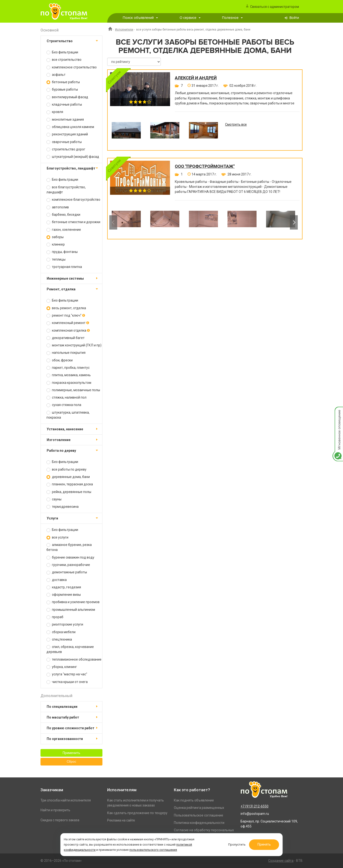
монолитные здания (65, 120)
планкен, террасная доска (70, 484)
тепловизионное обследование (74, 660)
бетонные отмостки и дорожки (73, 222)
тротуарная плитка (64, 267)
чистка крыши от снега (67, 682)
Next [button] (294, 222)
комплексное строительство (72, 67)
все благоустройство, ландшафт (66, 190)
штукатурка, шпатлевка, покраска (68, 415)
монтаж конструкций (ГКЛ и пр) (74, 345)
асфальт (56, 75)
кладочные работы (64, 105)
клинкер (56, 244)
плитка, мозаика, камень (69, 375)
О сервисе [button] (190, 18)
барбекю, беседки (63, 215)
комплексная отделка (68, 331)
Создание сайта (281, 861)
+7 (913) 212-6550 (255, 806)
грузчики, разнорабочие (68, 565)
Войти (294, 18)
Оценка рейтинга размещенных (199, 808)
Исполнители (124, 30)
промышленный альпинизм (71, 610)
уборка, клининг (62, 667)
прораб (55, 617)
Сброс (71, 762)
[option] (126, 134)
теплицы (56, 259)
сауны (54, 499)
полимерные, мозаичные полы (73, 390)
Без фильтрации (62, 52)
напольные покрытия (66, 353)
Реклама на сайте (121, 820)
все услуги (57, 537)
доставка (57, 580)
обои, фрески (60, 360)
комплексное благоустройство (73, 200)
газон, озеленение (64, 230)
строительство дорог (66, 149)
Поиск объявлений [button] (140, 18)
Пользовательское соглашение (199, 815)
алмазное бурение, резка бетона (69, 547)
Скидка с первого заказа (60, 820)
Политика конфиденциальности (199, 823)
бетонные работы (63, 82)
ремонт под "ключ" (66, 316)
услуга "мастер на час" (67, 674)
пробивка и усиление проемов (73, 602)
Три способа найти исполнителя (66, 800)
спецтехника (59, 639)
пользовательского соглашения (154, 850)
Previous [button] (113, 222)
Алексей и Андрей (196, 78)
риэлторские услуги (65, 624)
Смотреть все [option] (236, 124)
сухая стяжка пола (64, 405)
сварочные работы (64, 142)
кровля (55, 112)
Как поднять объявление (194, 800)
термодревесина (63, 507)
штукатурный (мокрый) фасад (73, 157)
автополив (58, 207)
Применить (71, 753)
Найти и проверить (55, 810)
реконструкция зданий (67, 134)
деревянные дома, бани (68, 477)
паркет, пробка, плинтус (68, 368)
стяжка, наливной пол (66, 398)
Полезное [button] (232, 18)
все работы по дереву (66, 470)
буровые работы (62, 90)
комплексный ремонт (68, 323)
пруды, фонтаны (62, 252)
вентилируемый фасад (67, 97)
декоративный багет (66, 338)
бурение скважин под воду (70, 557)
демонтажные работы (67, 572)
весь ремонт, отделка (66, 308)
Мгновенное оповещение (338, 412)
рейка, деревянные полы (69, 492)
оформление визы (64, 595)
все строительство (64, 60)
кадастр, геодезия (64, 587)
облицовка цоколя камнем (70, 127)
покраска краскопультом (69, 383)
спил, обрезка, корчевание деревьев (70, 649)
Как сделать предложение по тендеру (137, 813)
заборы (55, 237)
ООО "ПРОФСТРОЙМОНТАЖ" (205, 166)
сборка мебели (61, 632)
